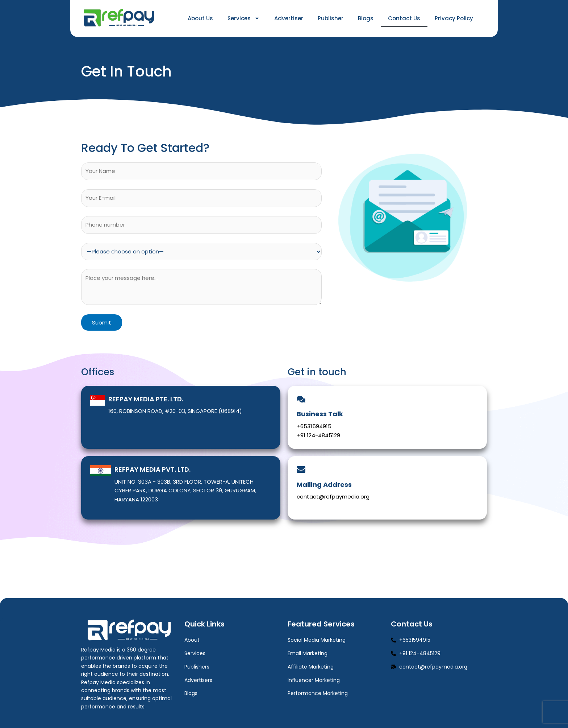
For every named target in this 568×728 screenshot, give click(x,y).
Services (244, 18)
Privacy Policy (454, 18)
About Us (200, 18)
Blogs (366, 18)
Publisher (331, 18)
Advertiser (289, 18)
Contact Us (404, 18)
